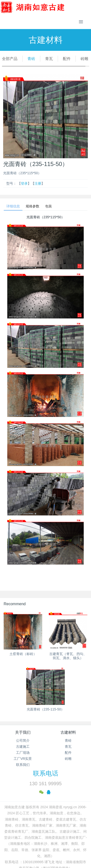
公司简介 (23, 740)
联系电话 (46, 773)
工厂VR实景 (23, 759)
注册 (38, 183)
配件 (67, 59)
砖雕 (84, 59)
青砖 (31, 59)
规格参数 (33, 206)
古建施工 (23, 747)
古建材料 (68, 732)
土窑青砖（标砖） (23, 654)
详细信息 (13, 206)
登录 (24, 183)
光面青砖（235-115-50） (46, 709)
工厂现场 (23, 753)
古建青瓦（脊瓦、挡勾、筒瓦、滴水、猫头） (68, 656)
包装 (49, 206)
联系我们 (23, 765)
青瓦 (49, 59)
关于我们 (23, 732)
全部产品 (10, 59)
